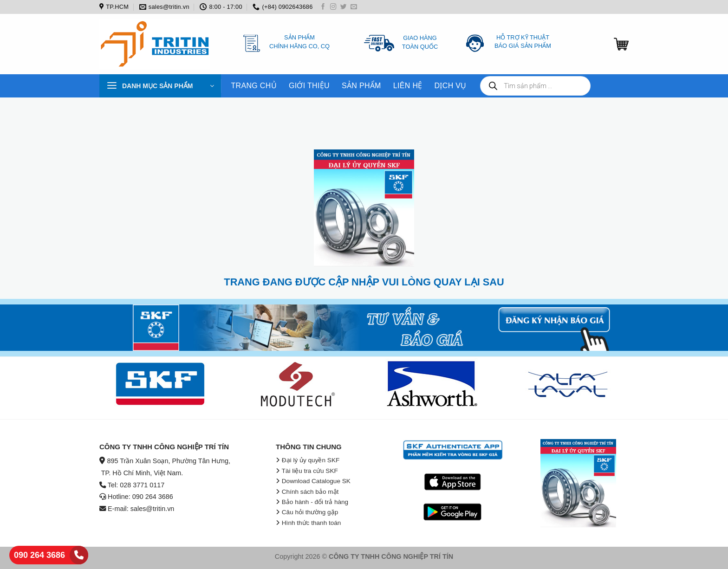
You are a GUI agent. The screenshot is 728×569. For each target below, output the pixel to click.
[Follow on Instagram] (333, 7)
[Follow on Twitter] (344, 7)
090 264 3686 (39, 555)
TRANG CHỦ (254, 86)
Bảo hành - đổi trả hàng (315, 502)
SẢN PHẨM (361, 86)
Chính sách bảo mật (310, 492)
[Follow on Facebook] (323, 7)
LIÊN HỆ (408, 86)
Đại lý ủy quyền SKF (311, 460)
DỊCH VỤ (451, 86)
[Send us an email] (354, 7)
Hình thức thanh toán (312, 523)
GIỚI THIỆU (309, 86)
